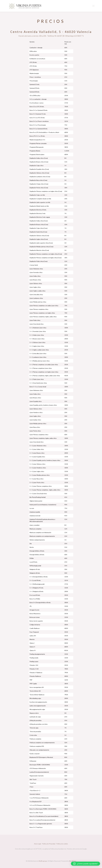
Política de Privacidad (49, 844)
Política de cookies (62, 844)
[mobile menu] (93, 6)
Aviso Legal (38, 844)
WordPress (73, 861)
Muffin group (43, 861)
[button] (85, 864)
